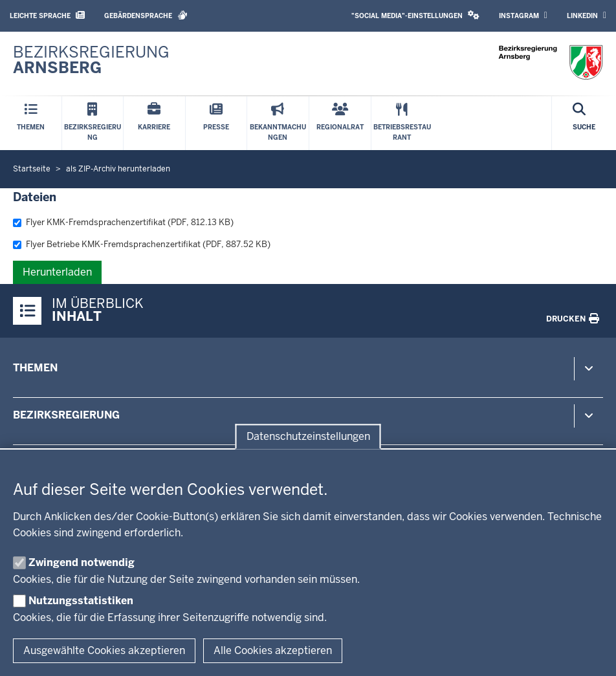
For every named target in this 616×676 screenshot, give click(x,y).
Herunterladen (57, 272)
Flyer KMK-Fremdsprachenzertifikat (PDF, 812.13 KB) (123, 222)
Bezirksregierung (66, 415)
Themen (35, 368)
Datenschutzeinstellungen (308, 436)
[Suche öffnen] (584, 123)
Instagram (523, 16)
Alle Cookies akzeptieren (273, 650)
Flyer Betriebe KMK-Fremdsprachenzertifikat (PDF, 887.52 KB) (142, 244)
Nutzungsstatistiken (81, 601)
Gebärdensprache (146, 15)
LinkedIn (587, 16)
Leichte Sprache (47, 15)
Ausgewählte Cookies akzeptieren (104, 650)
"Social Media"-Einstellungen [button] (415, 15)
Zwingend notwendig (82, 562)
